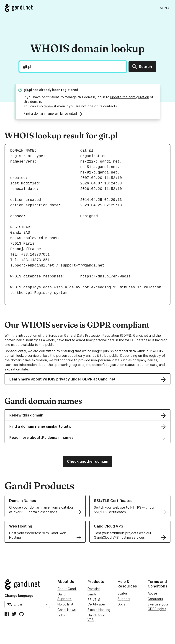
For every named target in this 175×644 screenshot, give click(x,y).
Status (123, 593)
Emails (92, 594)
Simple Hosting (99, 610)
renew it (50, 106)
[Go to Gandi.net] (19, 8)
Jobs (61, 615)
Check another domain (88, 461)
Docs (121, 604)
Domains (94, 589)
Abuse (152, 593)
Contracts (155, 599)
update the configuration (130, 97)
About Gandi (67, 589)
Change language (19, 596)
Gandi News (67, 610)
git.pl (28, 90)
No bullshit (65, 604)
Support (124, 599)
